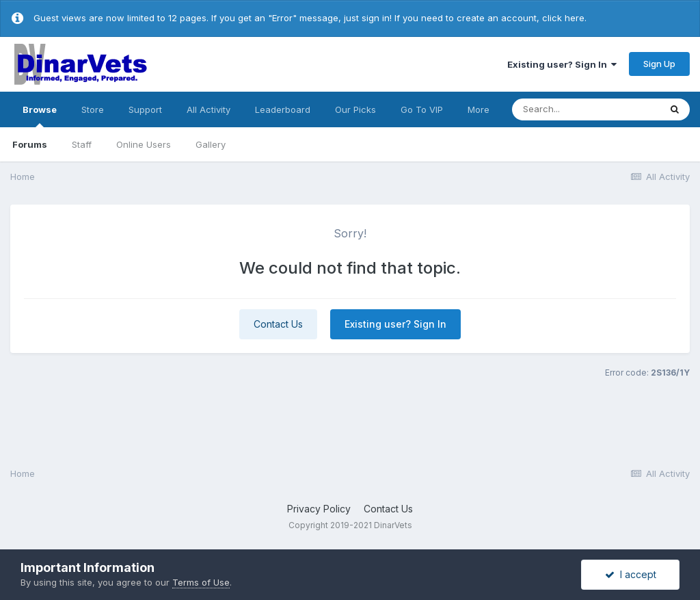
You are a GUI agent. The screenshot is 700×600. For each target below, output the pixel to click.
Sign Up (659, 64)
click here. (564, 18)
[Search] (586, 109)
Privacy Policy (319, 509)
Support (145, 109)
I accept (631, 574)
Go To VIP (422, 109)
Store (93, 109)
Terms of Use (201, 582)
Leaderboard (283, 109)
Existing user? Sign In (562, 64)
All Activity (208, 109)
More (479, 109)
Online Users (144, 144)
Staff (82, 144)
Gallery (211, 144)
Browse (40, 116)
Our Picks (355, 109)
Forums (30, 144)
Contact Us (278, 324)
